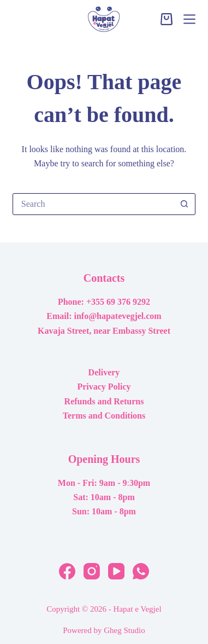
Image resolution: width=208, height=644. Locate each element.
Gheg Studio (124, 630)
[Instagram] (92, 571)
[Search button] (184, 204)
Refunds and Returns (104, 401)
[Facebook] (67, 571)
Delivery (104, 372)
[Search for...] (93, 204)
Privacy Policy (104, 387)
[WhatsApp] (141, 571)
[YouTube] (116, 571)
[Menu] (189, 19)
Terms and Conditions (104, 416)
